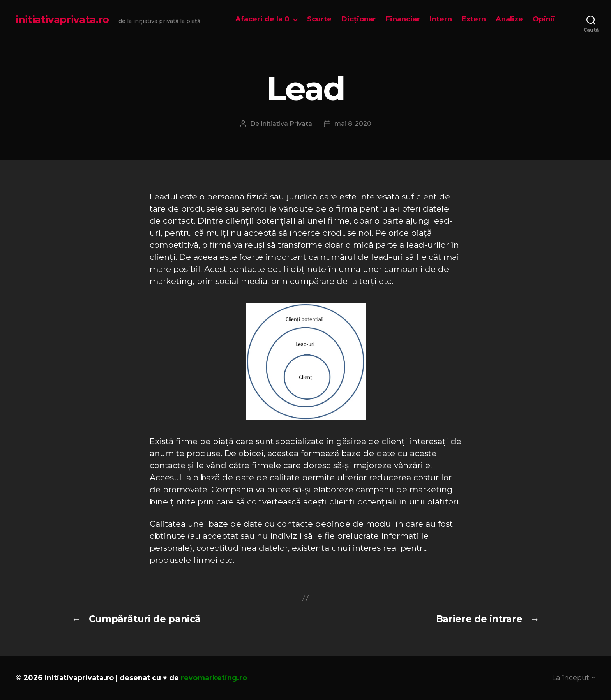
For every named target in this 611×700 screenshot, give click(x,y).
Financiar (403, 19)
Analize (509, 19)
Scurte (319, 19)
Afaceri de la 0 (262, 19)
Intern (441, 19)
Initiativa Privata (286, 124)
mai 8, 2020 (353, 124)
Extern (474, 19)
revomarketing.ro (214, 678)
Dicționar (359, 19)
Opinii (544, 19)
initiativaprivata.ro (62, 19)
